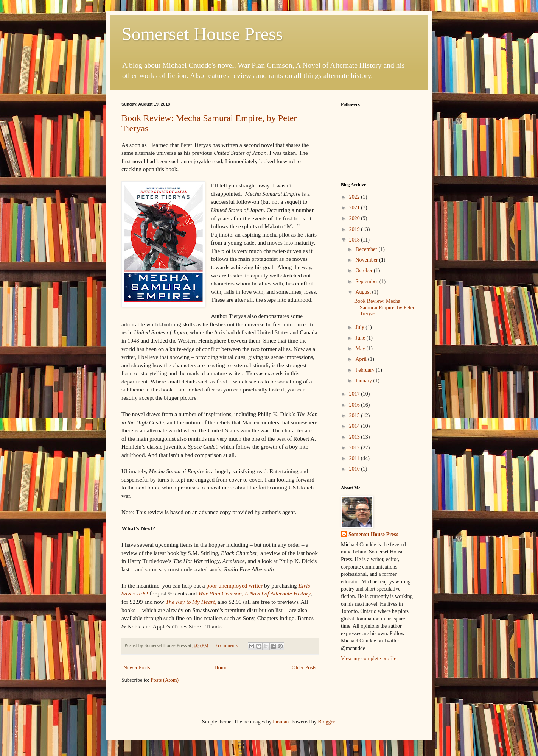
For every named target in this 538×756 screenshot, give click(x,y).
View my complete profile (369, 659)
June (361, 338)
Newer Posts (137, 668)
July (360, 327)
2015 (355, 415)
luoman (281, 722)
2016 (355, 405)
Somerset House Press (202, 34)
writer (234, 585)
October (365, 270)
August (364, 292)
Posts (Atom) (165, 680)
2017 (355, 394)
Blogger (326, 722)
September (367, 281)
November (367, 260)
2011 (355, 458)
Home (221, 668)
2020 (355, 218)
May (361, 348)
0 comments (226, 645)
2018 (355, 240)
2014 (355, 426)
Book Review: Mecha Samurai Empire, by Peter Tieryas (384, 308)
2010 (355, 469)
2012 (355, 448)
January (364, 381)
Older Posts (304, 668)
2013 (355, 437)
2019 (355, 229)
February (365, 370)
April (362, 359)
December (367, 249)
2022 (355, 197)
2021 (355, 208)
